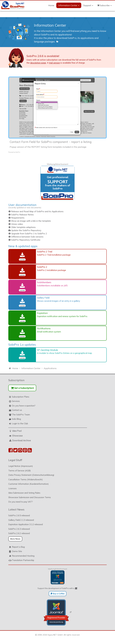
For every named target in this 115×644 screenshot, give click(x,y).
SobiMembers (44, 282)
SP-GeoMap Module (47, 350)
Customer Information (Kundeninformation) (28, 484)
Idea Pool (17, 431)
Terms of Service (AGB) (20, 471)
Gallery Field (43, 298)
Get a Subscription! (22, 388)
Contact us (17, 410)
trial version (54, 63)
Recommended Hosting (23, 556)
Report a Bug (18, 547)
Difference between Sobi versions (27, 237)
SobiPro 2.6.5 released (19, 515)
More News (15, 539)
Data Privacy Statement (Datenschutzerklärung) (31, 475)
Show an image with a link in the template (31, 221)
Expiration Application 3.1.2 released (26, 524)
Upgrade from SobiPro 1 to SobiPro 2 (29, 234)
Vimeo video (17, 224)
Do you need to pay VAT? (21, 502)
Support (88, 5)
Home (51, 5)
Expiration (42, 313)
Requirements (18, 218)
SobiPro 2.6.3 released (19, 529)
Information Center (69, 5)
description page (38, 63)
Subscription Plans (21, 397)
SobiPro (18, 152)
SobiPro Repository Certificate (26, 240)
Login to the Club (20, 424)
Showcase (17, 436)
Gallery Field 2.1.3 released (21, 520)
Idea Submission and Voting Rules (24, 493)
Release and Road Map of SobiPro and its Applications (37, 211)
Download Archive (22, 440)
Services (16, 401)
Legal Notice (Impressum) (21, 466)
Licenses (12, 488)
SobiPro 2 (42, 267)
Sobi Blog (16, 419)
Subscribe (104, 5)
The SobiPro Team (21, 415)
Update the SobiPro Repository (26, 230)
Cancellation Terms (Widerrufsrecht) (26, 480)
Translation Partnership (23, 560)
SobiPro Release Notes (22, 215)
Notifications (44, 328)
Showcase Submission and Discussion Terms (30, 497)
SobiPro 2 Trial (45, 252)
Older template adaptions (23, 227)
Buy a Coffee (58, 594)
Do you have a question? (24, 406)
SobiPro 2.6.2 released (19, 533)
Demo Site (17, 551)
